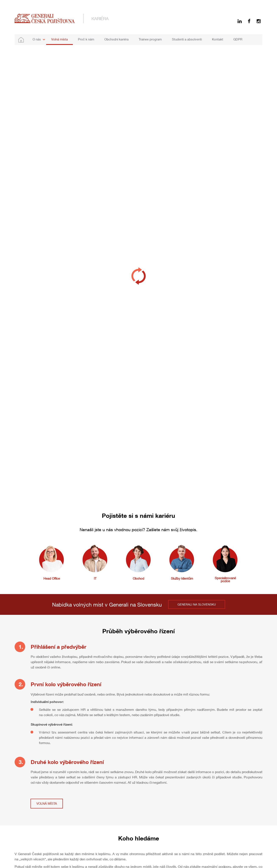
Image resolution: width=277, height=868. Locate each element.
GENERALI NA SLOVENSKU (197, 604)
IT (95, 578)
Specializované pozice (225, 579)
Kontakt (218, 39)
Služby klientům (182, 578)
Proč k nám (86, 39)
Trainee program (150, 39)
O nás (37, 39)
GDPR (238, 39)
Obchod (138, 578)
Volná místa (60, 39)
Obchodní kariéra (116, 39)
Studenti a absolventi (187, 39)
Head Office (52, 578)
